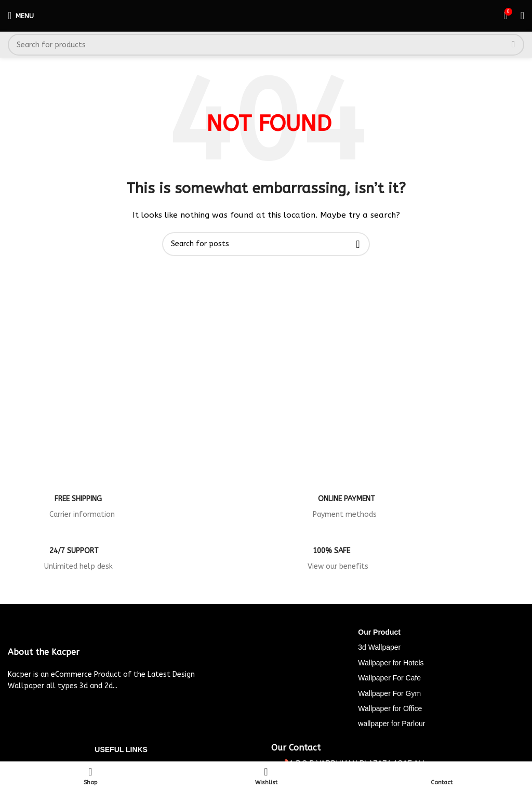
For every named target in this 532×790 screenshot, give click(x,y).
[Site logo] (266, 15)
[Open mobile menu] (21, 16)
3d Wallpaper (379, 647)
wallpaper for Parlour (391, 724)
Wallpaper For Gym (389, 693)
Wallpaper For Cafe (389, 678)
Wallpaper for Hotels (391, 663)
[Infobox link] (134, 510)
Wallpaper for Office (390, 708)
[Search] (266, 45)
